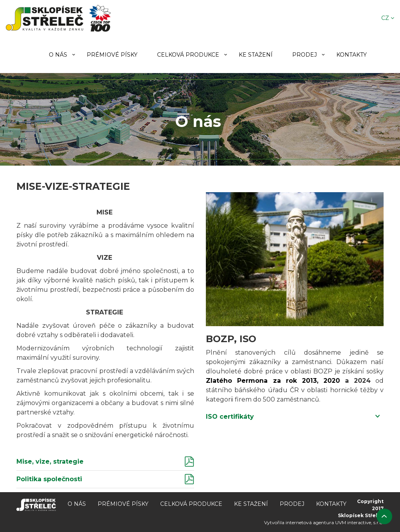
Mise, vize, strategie (50, 461)
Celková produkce (188, 55)
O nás (58, 55)
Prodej (304, 55)
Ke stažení (256, 55)
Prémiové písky (112, 55)
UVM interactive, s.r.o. (359, 522)
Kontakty (352, 55)
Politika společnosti (49, 479)
